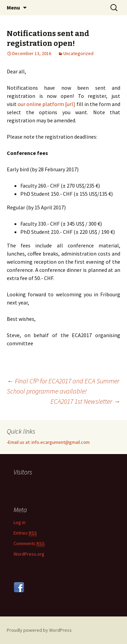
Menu (13, 7)
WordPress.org (29, 554)
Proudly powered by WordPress (39, 630)
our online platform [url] (46, 104)
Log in (19, 522)
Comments (29, 544)
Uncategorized (78, 53)
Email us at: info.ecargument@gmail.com (49, 442)
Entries (25, 533)
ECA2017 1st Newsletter (85, 401)
